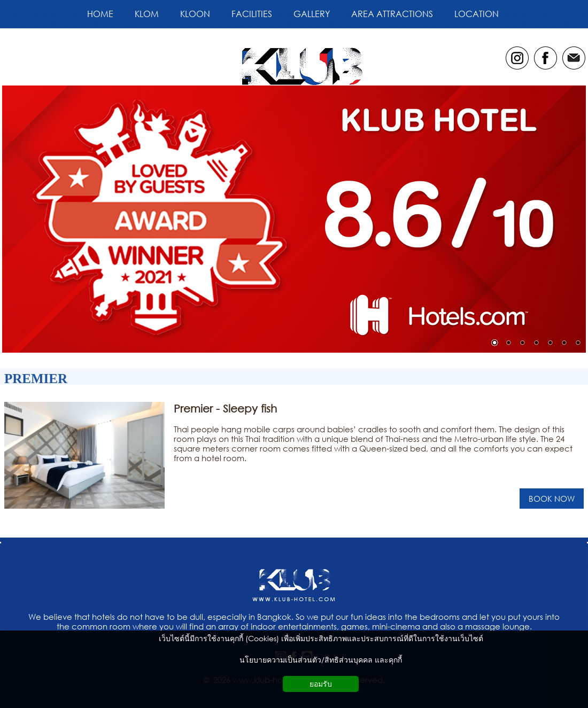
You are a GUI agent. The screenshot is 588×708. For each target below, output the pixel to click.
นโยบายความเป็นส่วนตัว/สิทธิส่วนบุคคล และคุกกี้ (321, 660)
